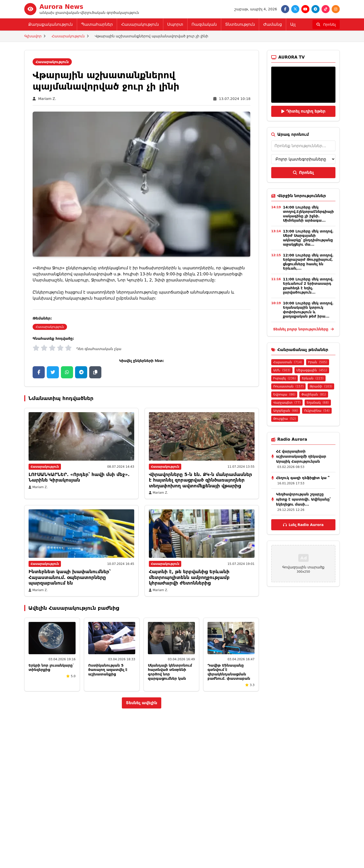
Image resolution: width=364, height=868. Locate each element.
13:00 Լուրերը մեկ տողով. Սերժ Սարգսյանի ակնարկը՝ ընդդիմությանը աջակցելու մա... (308, 238)
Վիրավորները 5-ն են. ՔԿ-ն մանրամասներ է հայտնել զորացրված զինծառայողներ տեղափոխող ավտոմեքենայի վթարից (200, 480)
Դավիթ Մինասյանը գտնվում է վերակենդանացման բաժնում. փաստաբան (229, 672)
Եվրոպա (284, 394)
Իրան (318, 362)
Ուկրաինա (317, 411)
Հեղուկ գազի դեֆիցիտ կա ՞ (303, 478)
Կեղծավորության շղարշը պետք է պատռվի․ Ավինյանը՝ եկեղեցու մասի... (303, 499)
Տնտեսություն (240, 24)
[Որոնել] (326, 24)
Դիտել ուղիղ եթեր (303, 111)
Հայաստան (288, 362)
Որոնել (303, 173)
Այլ (293, 24)
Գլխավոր (33, 36)
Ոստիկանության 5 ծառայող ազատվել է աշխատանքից (108, 670)
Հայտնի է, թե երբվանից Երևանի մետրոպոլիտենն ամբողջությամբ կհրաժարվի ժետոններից (189, 577)
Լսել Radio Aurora (303, 525)
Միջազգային (312, 370)
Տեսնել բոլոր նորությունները (303, 329)
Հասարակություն (140, 24)
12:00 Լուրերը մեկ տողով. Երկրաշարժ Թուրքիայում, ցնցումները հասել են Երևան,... (308, 262)
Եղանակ (318, 403)
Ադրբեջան (286, 411)
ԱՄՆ (282, 370)
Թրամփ (321, 386)
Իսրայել (285, 378)
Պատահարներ (97, 24)
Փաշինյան (314, 394)
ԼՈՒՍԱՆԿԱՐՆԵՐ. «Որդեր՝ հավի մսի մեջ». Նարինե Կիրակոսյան (79, 477)
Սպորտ (175, 24)
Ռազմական (204, 24)
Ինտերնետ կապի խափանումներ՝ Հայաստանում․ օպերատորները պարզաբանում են (70, 577)
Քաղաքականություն (51, 24)
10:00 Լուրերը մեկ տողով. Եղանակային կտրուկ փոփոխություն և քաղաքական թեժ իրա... (308, 310)
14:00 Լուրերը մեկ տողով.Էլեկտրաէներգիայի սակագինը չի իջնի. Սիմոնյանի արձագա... (308, 214)
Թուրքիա (285, 419)
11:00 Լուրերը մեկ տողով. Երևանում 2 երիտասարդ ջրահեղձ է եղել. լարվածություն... (308, 286)
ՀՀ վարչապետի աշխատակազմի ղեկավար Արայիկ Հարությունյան (301, 456)
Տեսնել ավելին (142, 703)
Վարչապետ (287, 403)
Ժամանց (272, 24)
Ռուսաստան (288, 386)
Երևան (313, 378)
